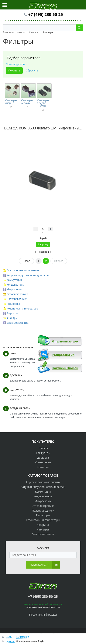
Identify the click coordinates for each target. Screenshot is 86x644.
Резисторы (13, 304)
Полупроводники (17, 299)
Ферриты (12, 313)
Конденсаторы (15, 285)
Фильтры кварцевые (11, 102)
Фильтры (12, 318)
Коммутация (14, 280)
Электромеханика (17, 323)
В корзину (43, 244)
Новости (43, 448)
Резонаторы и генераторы (22, 309)
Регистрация (23, 637)
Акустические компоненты (23, 270)
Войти (9, 637)
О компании (43, 462)
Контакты (43, 467)
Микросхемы (14, 289)
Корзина (10, 641)
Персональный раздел (43, 615)
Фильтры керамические (27, 102)
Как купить (43, 453)
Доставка (43, 458)
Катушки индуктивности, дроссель (28, 275)
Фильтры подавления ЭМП (43, 103)
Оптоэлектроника (17, 294)
